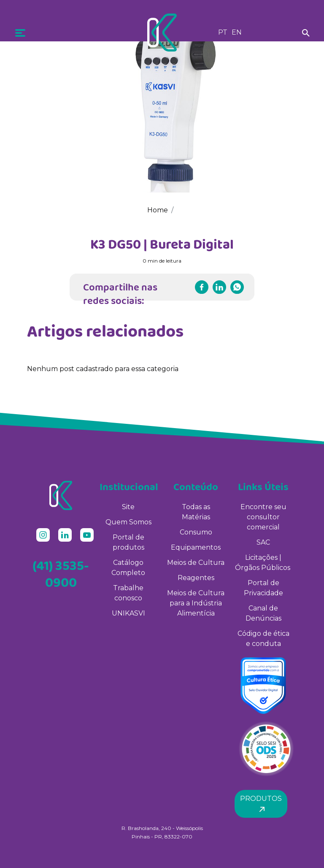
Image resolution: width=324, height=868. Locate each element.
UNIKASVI (128, 613)
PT (223, 32)
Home (158, 210)
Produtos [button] (261, 804)
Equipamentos (196, 547)
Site (128, 507)
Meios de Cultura (196, 563)
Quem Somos (128, 522)
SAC (263, 542)
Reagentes (196, 578)
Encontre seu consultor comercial (263, 517)
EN (237, 32)
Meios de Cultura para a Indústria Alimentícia (196, 603)
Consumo (196, 532)
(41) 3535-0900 (61, 574)
